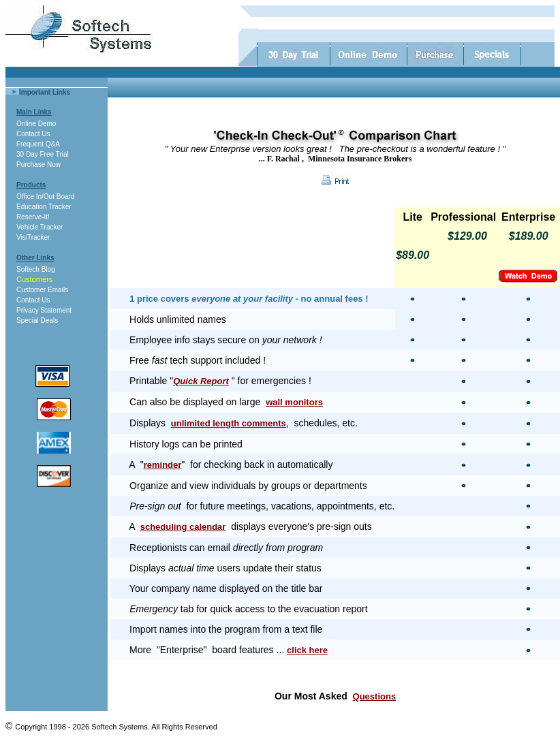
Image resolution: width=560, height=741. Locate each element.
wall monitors (294, 402)
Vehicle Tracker (40, 227)
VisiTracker (33, 237)
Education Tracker (44, 207)
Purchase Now (38, 164)
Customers (34, 279)
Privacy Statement (44, 310)
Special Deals (37, 320)
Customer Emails (42, 290)
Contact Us (33, 134)
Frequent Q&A (38, 144)
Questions (375, 696)
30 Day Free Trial (43, 154)
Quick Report (201, 381)
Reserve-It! (33, 217)
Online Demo (36, 124)
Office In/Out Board (45, 196)
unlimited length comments (229, 423)
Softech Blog (36, 269)
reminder (163, 465)
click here (307, 650)
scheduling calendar (183, 527)
